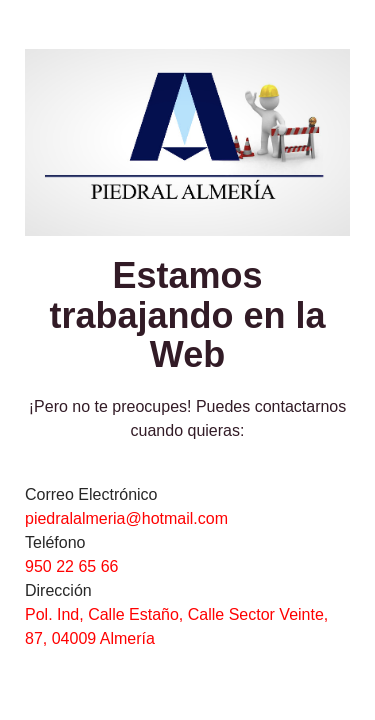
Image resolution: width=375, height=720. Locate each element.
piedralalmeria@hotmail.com (126, 518)
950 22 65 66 (71, 566)
